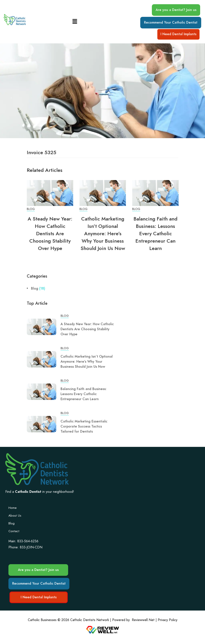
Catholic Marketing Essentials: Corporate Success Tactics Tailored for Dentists (84, 426)
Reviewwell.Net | (144, 620)
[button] (75, 22)
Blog (31, 209)
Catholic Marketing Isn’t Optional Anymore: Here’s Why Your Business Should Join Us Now (103, 233)
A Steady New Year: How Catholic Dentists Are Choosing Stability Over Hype (50, 233)
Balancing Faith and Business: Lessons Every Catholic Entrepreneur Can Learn (155, 233)
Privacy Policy (168, 620)
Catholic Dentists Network (90, 620)
